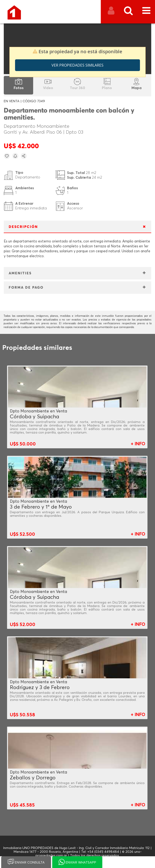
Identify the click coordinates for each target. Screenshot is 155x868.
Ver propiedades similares (77, 65)
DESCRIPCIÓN (23, 227)
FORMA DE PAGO (26, 288)
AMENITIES (20, 273)
